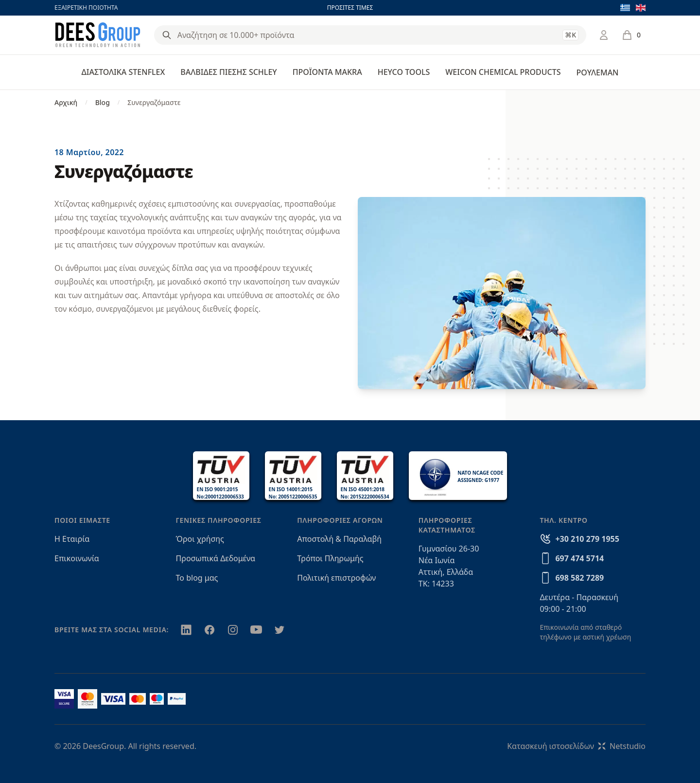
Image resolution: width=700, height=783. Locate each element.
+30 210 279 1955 (587, 539)
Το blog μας (197, 578)
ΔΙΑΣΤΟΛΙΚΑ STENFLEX (123, 72)
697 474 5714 (579, 558)
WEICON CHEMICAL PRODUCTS (503, 72)
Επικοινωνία (77, 558)
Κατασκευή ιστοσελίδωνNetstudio (576, 746)
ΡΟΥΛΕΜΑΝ (597, 72)
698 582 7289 (579, 578)
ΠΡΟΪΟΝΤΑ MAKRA (327, 72)
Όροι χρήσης (200, 539)
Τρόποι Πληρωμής (330, 558)
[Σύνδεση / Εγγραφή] (604, 35)
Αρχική (66, 102)
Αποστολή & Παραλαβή (339, 539)
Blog (103, 102)
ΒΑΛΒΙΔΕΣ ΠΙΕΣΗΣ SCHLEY (228, 72)
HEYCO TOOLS (404, 72)
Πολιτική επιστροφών (336, 578)
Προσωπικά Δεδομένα (216, 558)
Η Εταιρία (72, 539)
